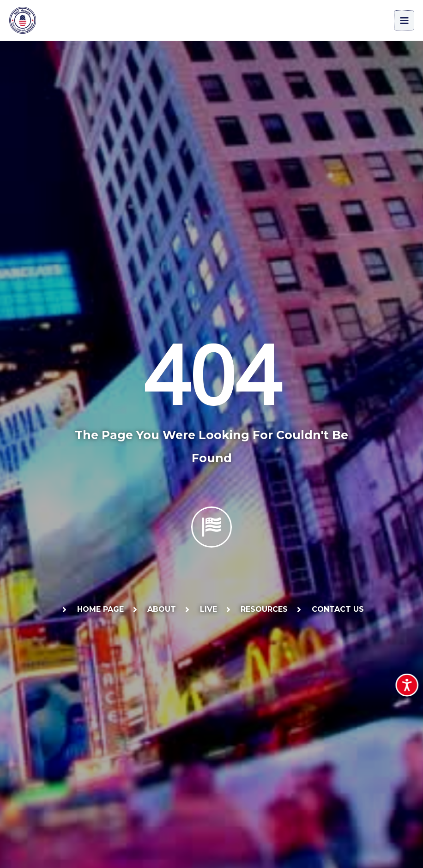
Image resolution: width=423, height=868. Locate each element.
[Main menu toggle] (404, 22)
